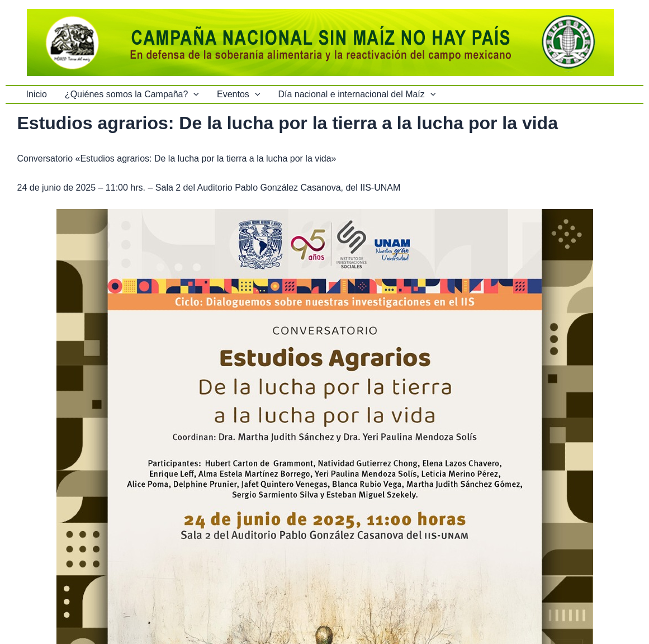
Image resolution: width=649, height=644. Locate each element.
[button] (193, 94)
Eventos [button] (238, 94)
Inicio (37, 94)
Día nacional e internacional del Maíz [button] (357, 94)
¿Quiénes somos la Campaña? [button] (132, 94)
